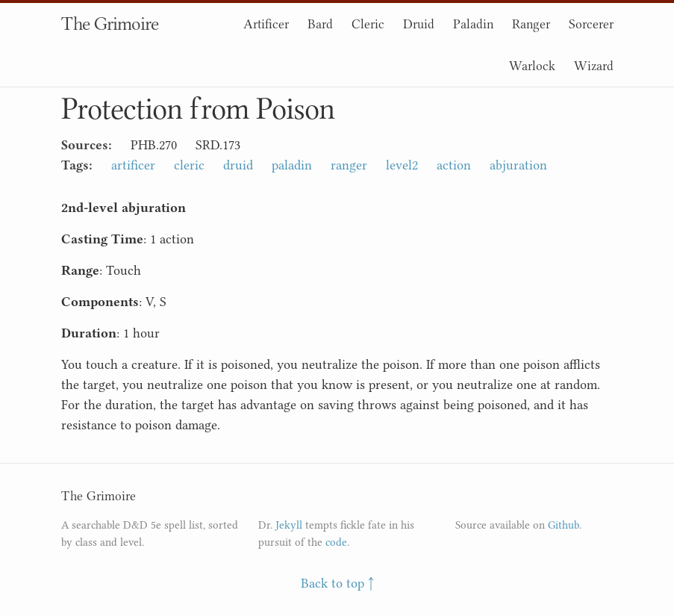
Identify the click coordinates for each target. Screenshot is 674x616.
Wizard (594, 66)
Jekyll (289, 525)
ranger (349, 165)
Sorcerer (591, 24)
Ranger (531, 24)
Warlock (532, 66)
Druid (419, 24)
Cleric (368, 24)
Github (564, 525)
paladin (292, 165)
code (336, 542)
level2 (402, 165)
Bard (320, 24)
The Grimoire (110, 24)
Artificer (266, 24)
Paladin (473, 24)
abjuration (518, 165)
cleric (189, 165)
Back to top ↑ (337, 583)
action (454, 165)
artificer (133, 165)
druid (238, 165)
